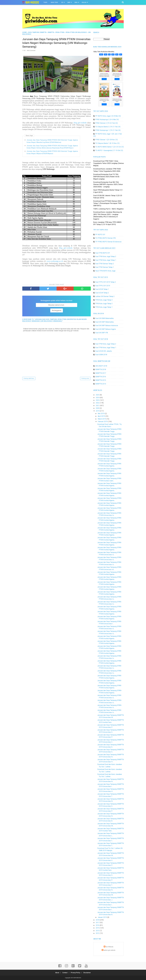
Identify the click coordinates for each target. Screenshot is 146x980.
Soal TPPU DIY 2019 (103, 286)
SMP (69, 2)
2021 (98, 406)
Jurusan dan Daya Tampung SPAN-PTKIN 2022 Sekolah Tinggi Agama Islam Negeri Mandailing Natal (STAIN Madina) (52, 142)
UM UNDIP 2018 (101, 366)
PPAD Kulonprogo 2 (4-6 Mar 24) (107, 120)
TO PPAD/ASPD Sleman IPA (105, 238)
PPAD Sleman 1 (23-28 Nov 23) (107, 140)
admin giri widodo (110, 950)
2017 (98, 923)
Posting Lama (85, 379)
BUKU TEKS (54, 2)
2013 (98, 931)
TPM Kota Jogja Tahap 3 (104, 300)
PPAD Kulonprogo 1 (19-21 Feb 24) (108, 130)
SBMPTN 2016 (101, 377)
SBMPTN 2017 (101, 373)
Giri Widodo (110, 947)
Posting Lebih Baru (29, 379)
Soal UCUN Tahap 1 (102, 289)
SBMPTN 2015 (101, 380)
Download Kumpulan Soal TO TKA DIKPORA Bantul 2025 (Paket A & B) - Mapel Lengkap (107, 177)
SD (62, 2)
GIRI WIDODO (77, 978)
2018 (98, 920)
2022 (98, 403)
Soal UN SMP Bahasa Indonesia (107, 326)
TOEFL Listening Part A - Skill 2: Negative (108, 209)
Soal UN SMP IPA (102, 333)
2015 (98, 928)
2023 (98, 400)
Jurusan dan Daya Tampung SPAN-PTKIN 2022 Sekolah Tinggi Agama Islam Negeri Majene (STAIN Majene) (52, 153)
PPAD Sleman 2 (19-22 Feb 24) (106, 123)
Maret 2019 (102, 419)
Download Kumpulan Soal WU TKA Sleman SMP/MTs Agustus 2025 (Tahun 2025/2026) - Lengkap (108, 184)
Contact (65, 973)
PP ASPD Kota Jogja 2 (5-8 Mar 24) (108, 116)
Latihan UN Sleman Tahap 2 (105, 296)
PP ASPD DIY (100, 235)
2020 (98, 408)
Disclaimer (88, 973)
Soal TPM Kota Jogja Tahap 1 (106, 260)
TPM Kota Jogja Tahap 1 (104, 307)
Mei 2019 (101, 414)
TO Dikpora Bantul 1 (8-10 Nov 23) (107, 143)
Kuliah (84, 2)
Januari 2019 (103, 917)
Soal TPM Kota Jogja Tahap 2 (106, 256)
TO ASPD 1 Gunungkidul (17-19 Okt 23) (109, 150)
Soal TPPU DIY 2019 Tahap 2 (106, 282)
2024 (98, 398)
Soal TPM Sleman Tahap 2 (105, 264)
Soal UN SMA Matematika (104, 318)
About (56, 973)
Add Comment (31, 51)
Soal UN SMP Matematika (104, 322)
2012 (98, 933)
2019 (98, 411)
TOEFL (45, 2)
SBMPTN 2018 (101, 369)
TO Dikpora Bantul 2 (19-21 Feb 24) (108, 127)
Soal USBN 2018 (101, 355)
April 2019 (102, 416)
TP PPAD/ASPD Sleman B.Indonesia (108, 242)
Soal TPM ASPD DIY (103, 253)
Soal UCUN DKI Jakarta (103, 351)
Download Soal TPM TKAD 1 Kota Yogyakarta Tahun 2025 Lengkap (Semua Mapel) (108, 163)
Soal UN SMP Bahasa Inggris (106, 329)
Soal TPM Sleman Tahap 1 (105, 267)
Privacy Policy (76, 973)
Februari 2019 (103, 422)
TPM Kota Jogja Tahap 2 (104, 304)
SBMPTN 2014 (101, 384)
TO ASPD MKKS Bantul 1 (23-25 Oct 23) (109, 147)
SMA (76, 2)
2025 (98, 395)
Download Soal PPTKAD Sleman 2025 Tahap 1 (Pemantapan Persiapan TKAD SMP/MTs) (108, 203)
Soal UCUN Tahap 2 (102, 293)
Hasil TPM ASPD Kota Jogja (105, 271)
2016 (98, 925)
